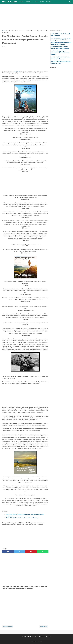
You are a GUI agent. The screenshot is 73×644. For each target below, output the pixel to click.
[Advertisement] (36, 18)
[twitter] (19, 552)
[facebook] (8, 552)
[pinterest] (31, 552)
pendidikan (29, 2)
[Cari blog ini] (70, 2)
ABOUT (24, 637)
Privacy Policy (35, 637)
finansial (49, 2)
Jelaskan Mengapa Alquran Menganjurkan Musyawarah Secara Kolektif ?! (60, 53)
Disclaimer (48, 637)
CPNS (36, 2)
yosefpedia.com (10, 2)
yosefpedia (17, 71)
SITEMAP (29, 637)
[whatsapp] (43, 552)
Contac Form (42, 637)
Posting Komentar (6, 47)
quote (42, 2)
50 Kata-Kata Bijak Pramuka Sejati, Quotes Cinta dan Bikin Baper (22, 518)
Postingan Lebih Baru (8, 627)
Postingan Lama (44, 627)
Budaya (22, 2)
